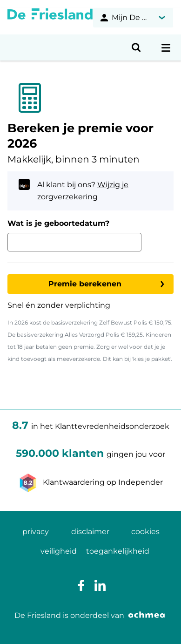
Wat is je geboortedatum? (58, 223)
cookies (145, 532)
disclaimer (90, 532)
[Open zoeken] (136, 47)
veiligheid (59, 551)
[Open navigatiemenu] (166, 47)
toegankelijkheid (118, 551)
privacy (36, 532)
